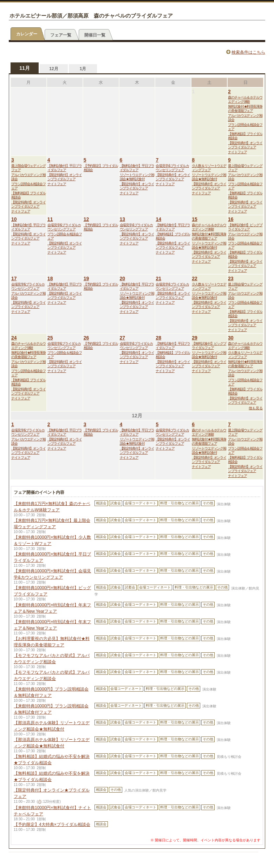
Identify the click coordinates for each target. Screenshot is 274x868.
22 (195, 278)
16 (231, 219)
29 (195, 338)
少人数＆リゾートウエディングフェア (209, 168)
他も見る (256, 408)
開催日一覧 (95, 35)
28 (158, 338)
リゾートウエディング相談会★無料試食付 (137, 177)
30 (231, 338)
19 (86, 278)
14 (158, 219)
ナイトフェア (237, 152)
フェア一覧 (61, 35)
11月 (25, 68)
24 (14, 338)
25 (50, 338)
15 (195, 219)
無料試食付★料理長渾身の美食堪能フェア (245, 109)
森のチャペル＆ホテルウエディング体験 (245, 99)
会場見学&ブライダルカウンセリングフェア (172, 168)
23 (231, 278)
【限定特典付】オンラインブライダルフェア (245, 145)
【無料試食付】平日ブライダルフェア (65, 168)
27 (123, 338)
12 (86, 219)
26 (86, 338)
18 (50, 278)
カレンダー (27, 34)
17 (14, 278)
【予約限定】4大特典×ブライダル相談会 (52, 825)
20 (123, 278)
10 (14, 219)
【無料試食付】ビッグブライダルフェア (245, 227)
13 (123, 219)
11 (50, 219)
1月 (83, 69)
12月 (54, 69)
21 (158, 278)
